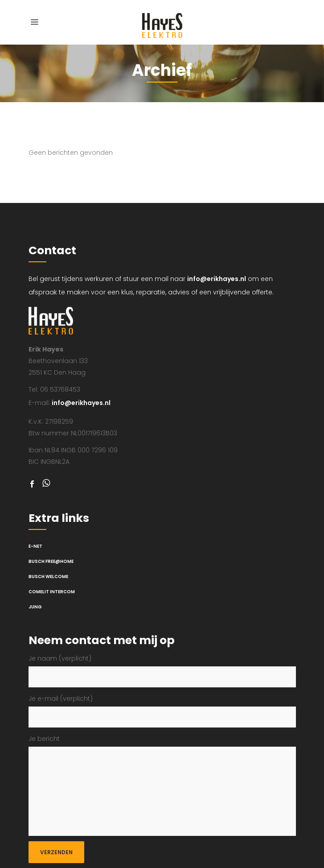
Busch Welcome (48, 577)
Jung (35, 607)
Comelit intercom (52, 592)
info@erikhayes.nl (217, 279)
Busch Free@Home (51, 561)
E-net (35, 546)
